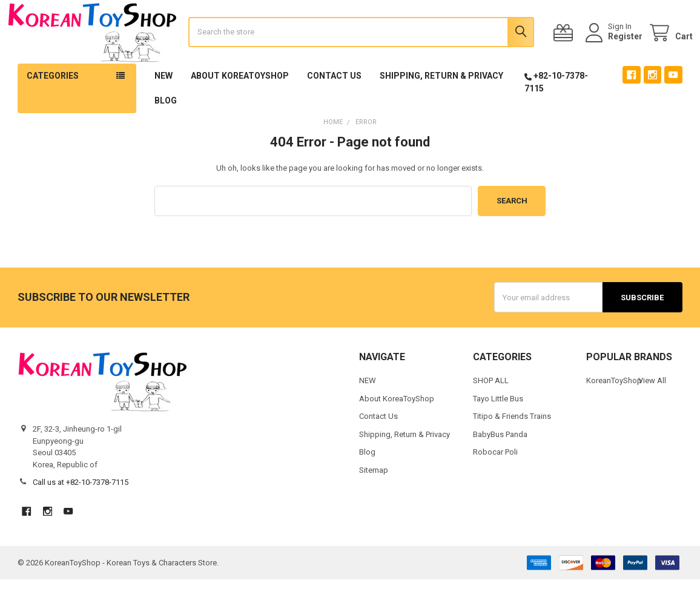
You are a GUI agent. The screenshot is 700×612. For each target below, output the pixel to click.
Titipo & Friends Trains (512, 449)
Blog (166, 133)
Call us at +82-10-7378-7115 (81, 515)
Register (615, 53)
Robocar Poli (495, 485)
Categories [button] (53, 108)
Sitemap (374, 502)
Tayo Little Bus (498, 431)
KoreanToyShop (614, 413)
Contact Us (334, 108)
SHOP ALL (491, 413)
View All (652, 413)
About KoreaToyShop (240, 108)
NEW (163, 108)
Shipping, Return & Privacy (441, 108)
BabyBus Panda (500, 466)
